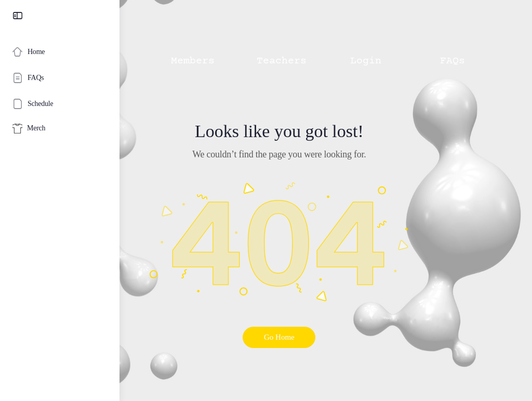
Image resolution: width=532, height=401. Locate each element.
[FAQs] (60, 78)
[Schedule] (60, 104)
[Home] (60, 52)
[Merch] (60, 129)
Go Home (326, 337)
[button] (177, 40)
